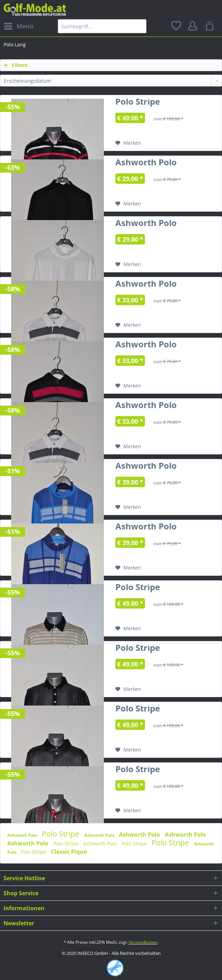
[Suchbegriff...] (102, 26)
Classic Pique (69, 852)
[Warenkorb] (211, 26)
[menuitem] (18, 26)
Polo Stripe (138, 103)
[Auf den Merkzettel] (128, 143)
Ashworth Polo (146, 164)
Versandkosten (143, 942)
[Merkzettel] (177, 26)
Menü (19, 25)
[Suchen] (139, 26)
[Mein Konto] (194, 26)
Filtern (16, 65)
